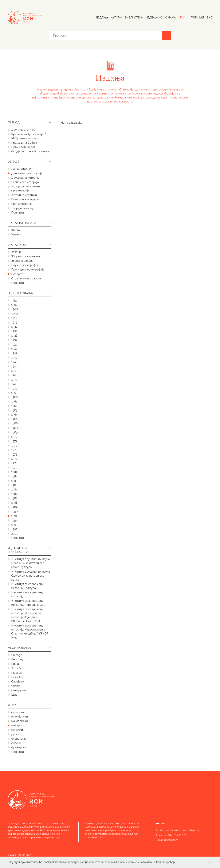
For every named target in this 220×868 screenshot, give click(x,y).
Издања (102, 18)
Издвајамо (154, 18)
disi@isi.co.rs (171, 840)
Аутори (116, 18)
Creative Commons (45, 830)
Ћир (194, 18)
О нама (171, 18)
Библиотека (134, 18)
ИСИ (182, 18)
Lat (202, 18)
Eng (210, 18)
